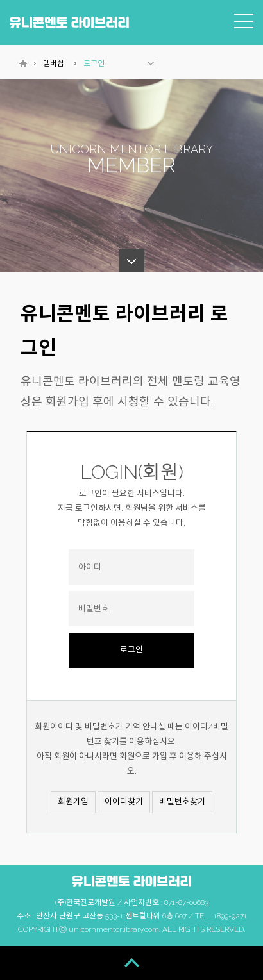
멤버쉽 (54, 63)
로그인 (94, 63)
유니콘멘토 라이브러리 (69, 22)
